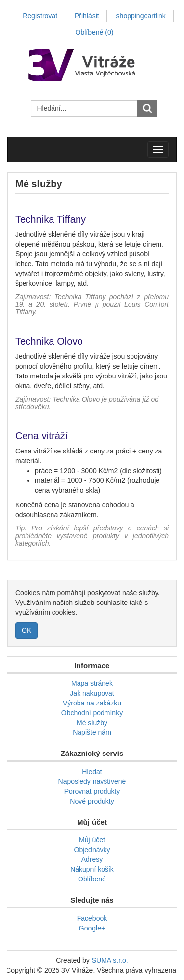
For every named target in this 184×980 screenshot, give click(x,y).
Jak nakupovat (92, 693)
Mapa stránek (92, 683)
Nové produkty (92, 801)
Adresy (92, 859)
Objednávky (92, 850)
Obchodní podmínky (92, 713)
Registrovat (40, 16)
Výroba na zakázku (92, 703)
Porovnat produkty (92, 791)
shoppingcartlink (141, 16)
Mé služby (92, 723)
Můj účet (92, 840)
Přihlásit (87, 16)
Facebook (92, 918)
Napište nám (92, 732)
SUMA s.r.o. (110, 960)
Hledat (92, 772)
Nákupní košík (92, 869)
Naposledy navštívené (92, 781)
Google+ (92, 928)
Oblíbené (92, 879)
